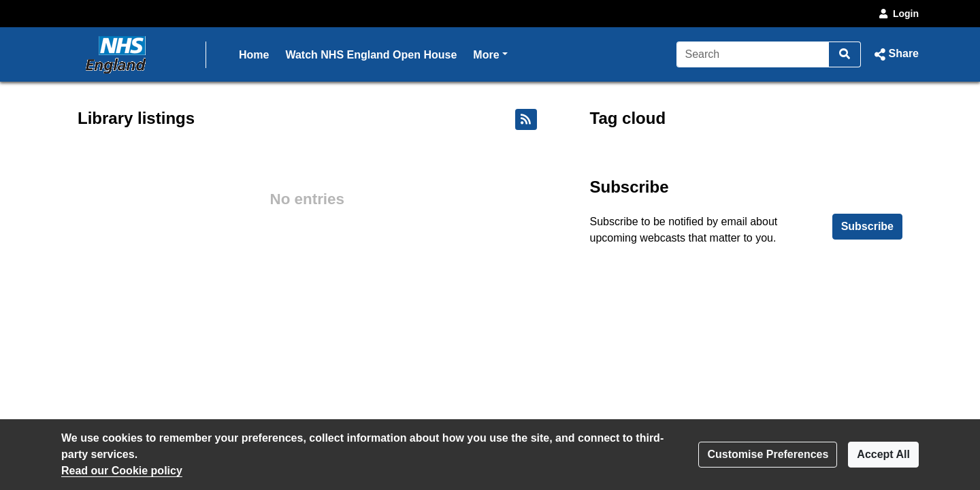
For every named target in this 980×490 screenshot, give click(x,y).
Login (898, 14)
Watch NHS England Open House (371, 55)
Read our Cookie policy (122, 471)
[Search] (753, 54)
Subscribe (867, 226)
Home (254, 55)
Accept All (883, 454)
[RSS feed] (526, 119)
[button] (895, 54)
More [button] (490, 53)
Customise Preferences (768, 454)
